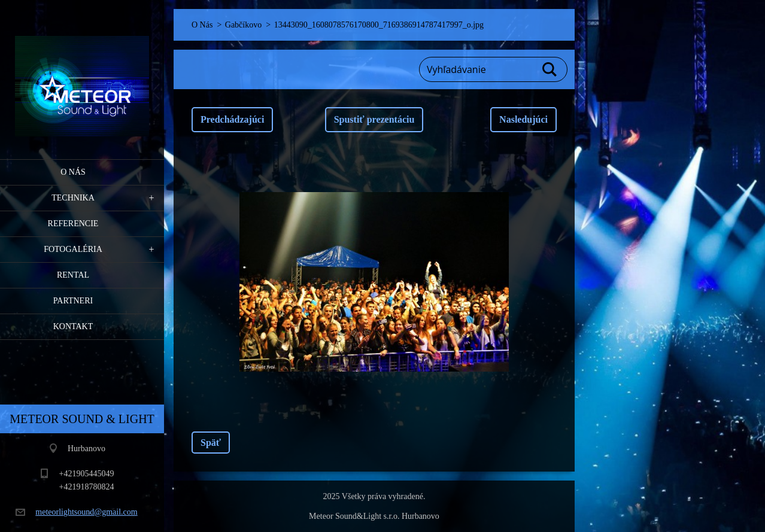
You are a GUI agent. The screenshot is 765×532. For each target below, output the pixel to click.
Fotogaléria (73, 249)
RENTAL (73, 275)
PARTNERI (73, 301)
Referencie (73, 224)
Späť (211, 443)
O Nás (73, 172)
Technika (73, 198)
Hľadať (550, 69)
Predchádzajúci (232, 119)
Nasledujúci (523, 119)
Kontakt (73, 326)
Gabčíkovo (243, 25)
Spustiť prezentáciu (374, 119)
